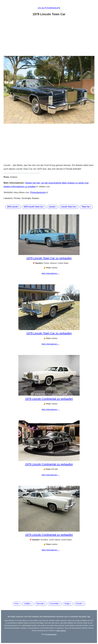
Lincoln (52, 207)
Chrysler (79, 604)
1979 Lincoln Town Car (33, 207)
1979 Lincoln (12, 207)
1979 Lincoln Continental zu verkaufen (49, 399)
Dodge (67, 604)
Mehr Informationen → (50, 273)
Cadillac (27, 604)
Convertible (54, 604)
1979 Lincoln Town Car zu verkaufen (49, 258)
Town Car (86, 207)
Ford (16, 604)
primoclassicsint (38, 192)
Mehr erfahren (61, 630)
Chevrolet (40, 604)
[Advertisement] (49, 37)
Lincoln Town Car (68, 207)
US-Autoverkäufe (49, 8)
